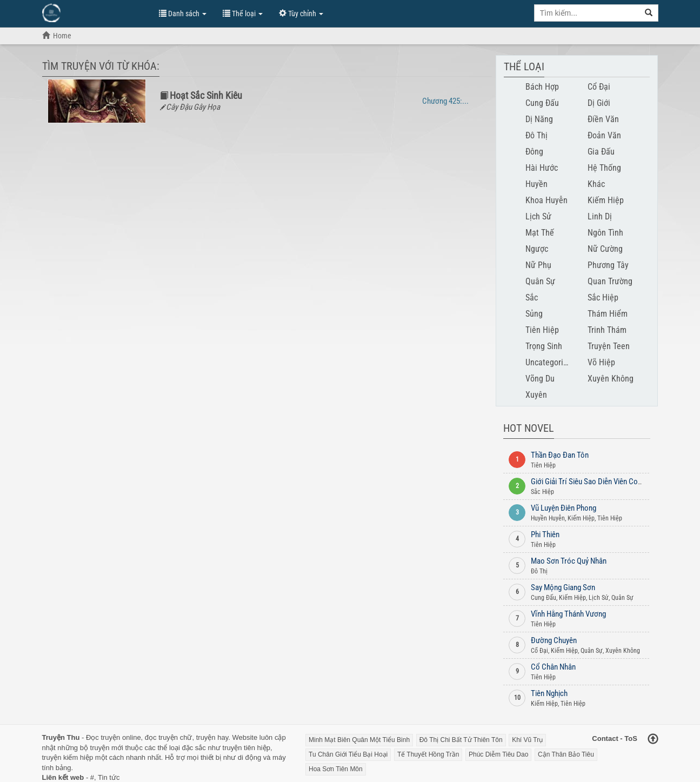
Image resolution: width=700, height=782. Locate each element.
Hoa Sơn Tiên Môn (336, 769)
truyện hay (212, 737)
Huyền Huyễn (548, 518)
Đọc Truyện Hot (95, 12)
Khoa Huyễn (546, 200)
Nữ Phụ (538, 265)
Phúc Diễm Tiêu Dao (498, 754)
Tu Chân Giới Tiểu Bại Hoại (348, 754)
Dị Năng (539, 119)
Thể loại (243, 14)
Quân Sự (540, 281)
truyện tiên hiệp (246, 748)
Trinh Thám (607, 330)
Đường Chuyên (554, 640)
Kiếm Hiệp (606, 200)
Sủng (534, 314)
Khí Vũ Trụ (527, 740)
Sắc (532, 298)
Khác (596, 184)
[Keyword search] (587, 13)
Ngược (537, 249)
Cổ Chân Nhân (553, 667)
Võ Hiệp (601, 362)
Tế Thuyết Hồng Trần (428, 754)
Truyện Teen (609, 346)
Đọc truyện (103, 737)
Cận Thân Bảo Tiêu (566, 754)
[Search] (649, 13)
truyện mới (107, 748)
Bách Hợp (542, 87)
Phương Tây (608, 265)
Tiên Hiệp (542, 330)
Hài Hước (542, 168)
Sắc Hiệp (603, 298)
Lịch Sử (538, 216)
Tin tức (109, 777)
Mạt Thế (540, 233)
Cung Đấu (542, 103)
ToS (631, 738)
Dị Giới (599, 103)
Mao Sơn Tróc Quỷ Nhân (569, 561)
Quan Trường (610, 281)
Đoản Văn (604, 135)
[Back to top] (653, 740)
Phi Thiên (545, 534)
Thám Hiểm (608, 314)
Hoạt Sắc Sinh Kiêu (206, 95)
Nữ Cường (605, 249)
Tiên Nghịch (549, 693)
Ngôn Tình (605, 233)
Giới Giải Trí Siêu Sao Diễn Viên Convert (592, 482)
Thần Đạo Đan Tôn (560, 455)
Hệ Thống (604, 168)
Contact (605, 738)
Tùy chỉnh (301, 14)
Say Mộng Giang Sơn (563, 587)
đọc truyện (161, 737)
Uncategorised (551, 362)
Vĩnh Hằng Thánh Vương (568, 614)
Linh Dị (600, 216)
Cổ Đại (599, 87)
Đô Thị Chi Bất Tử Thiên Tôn (461, 740)
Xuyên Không (611, 379)
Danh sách (183, 14)
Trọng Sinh (544, 346)
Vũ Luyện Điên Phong (564, 508)
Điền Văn (603, 119)
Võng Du (540, 379)
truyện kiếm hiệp (68, 757)
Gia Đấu (601, 152)
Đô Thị (536, 135)
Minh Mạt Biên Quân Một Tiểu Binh (359, 740)
